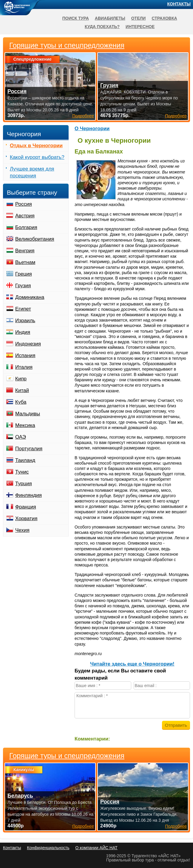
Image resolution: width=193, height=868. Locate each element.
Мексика (25, 425)
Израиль (25, 321)
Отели (139, 18)
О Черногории (92, 129)
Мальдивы (28, 414)
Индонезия (28, 344)
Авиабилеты (110, 18)
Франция (26, 507)
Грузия (23, 286)
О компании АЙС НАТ (96, 848)
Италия (24, 367)
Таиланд (25, 460)
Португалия (29, 449)
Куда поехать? (102, 27)
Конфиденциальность (48, 848)
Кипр (21, 379)
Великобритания (35, 239)
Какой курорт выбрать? (37, 157)
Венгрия (25, 251)
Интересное (140, 27)
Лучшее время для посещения (32, 172)
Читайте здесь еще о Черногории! (132, 664)
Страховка (164, 18)
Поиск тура (76, 18)
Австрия (25, 216)
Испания (25, 355)
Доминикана (30, 297)
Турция (24, 484)
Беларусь (20, 796)
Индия (23, 332)
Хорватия (26, 519)
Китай (22, 390)
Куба (21, 402)
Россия (24, 204)
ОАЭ (21, 437)
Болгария (26, 227)
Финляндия (28, 495)
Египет (23, 309)
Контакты (179, 4)
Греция (24, 274)
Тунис (22, 472)
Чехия (22, 530)
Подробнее (83, 826)
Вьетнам (25, 262)
